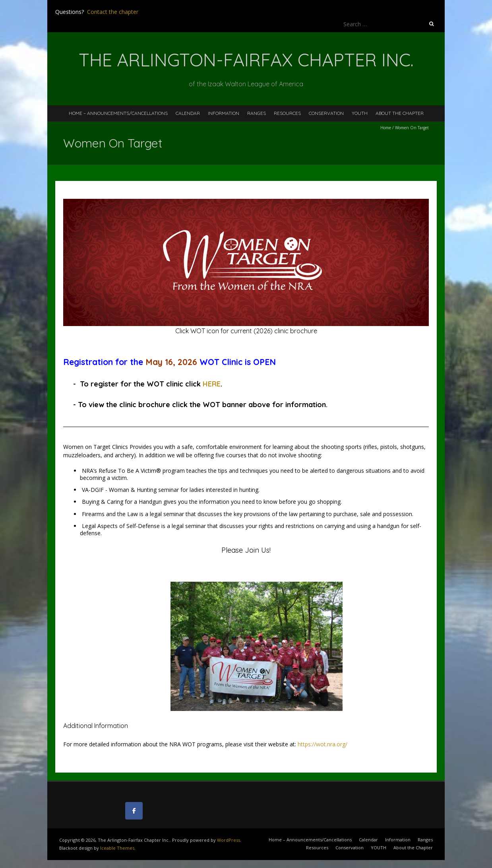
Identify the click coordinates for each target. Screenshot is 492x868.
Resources (287, 113)
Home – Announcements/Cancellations (118, 113)
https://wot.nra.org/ (323, 744)
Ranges (257, 113)
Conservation (326, 113)
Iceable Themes (117, 848)
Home (386, 128)
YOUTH (360, 113)
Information (224, 113)
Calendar (188, 113)
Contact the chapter (113, 12)
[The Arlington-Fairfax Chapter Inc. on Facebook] (134, 811)
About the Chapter (400, 113)
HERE (212, 384)
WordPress (229, 840)
